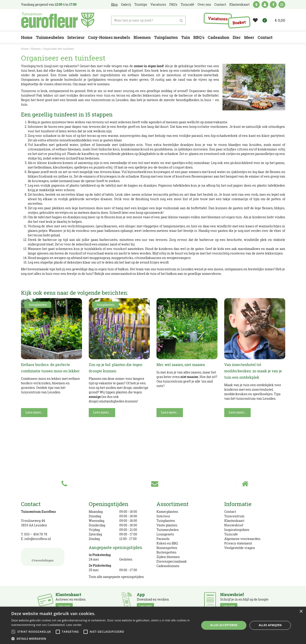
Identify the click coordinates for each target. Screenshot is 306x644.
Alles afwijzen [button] (270, 625)
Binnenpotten (167, 548)
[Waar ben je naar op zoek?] (148, 20)
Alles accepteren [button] (224, 625)
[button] (103, 638)
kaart (256, 5)
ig (282, 5)
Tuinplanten (166, 521)
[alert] (153, 625)
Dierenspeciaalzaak (172, 561)
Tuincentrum (234, 516)
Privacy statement (238, 543)
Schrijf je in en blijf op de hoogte (244, 600)
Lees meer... (34, 412)
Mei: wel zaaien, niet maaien (181, 365)
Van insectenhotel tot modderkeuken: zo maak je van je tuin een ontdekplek (253, 371)
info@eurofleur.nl (38, 539)
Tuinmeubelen (168, 530)
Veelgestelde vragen (240, 548)
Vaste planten (167, 525)
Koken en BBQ (167, 543)
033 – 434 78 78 (36, 534)
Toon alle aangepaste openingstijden (116, 577)
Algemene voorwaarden (242, 539)
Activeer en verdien (71, 600)
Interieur (163, 516)
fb (273, 5)
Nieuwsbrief (234, 525)
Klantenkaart (234, 521)
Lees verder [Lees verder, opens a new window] (74, 625)
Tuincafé (231, 534)
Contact (230, 512)
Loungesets (165, 534)
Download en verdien (153, 600)
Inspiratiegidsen (237, 530)
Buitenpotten (166, 552)
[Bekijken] (277, 20)
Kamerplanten (167, 512)
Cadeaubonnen (168, 566)
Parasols (163, 539)
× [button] (301, 612)
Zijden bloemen (168, 557)
